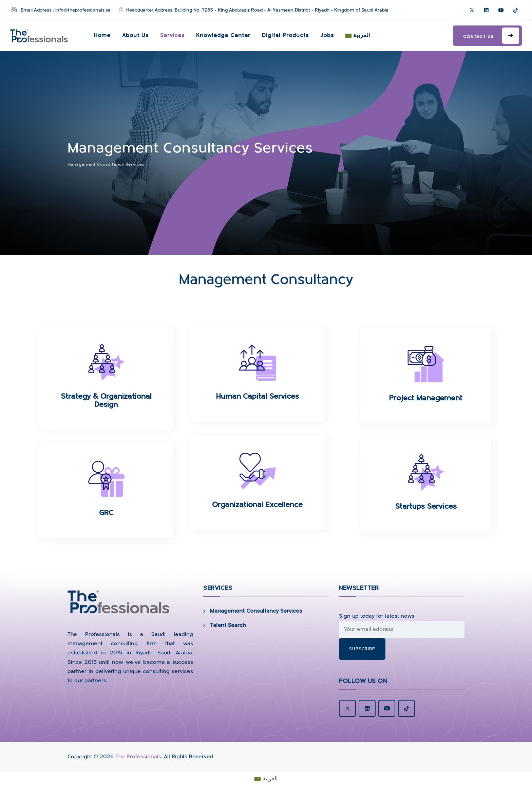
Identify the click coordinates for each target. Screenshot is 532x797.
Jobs (327, 36)
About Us (135, 36)
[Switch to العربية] (358, 36)
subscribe (362, 649)
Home (102, 36)
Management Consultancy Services (256, 611)
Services (172, 36)
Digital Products (285, 36)
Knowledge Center (223, 36)
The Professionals (138, 757)
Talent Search (228, 626)
